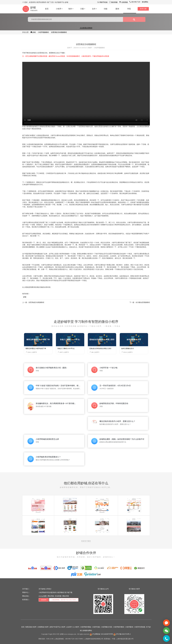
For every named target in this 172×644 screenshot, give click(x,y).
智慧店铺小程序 (31, 627)
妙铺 (33, 7)
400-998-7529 (136, 2)
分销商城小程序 (43, 627)
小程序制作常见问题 (46, 592)
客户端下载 (68, 592)
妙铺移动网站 (87, 631)
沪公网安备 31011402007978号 (101, 634)
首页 (23, 627)
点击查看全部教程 (86, 28)
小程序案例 (129, 627)
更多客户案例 (86, 541)
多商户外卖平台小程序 (57, 627)
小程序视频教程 (43, 32)
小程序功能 (96, 627)
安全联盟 (58, 596)
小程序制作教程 (119, 627)
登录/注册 (143, 9)
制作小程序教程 (59, 592)
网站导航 (51, 596)
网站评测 (66, 596)
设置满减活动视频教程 (36, 302)
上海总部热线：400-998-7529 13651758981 (64, 600)
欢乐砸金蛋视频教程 (143, 302)
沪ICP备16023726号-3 (122, 634)
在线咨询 (44, 600)
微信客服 (114, 2)
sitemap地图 (43, 596)
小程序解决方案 (106, 627)
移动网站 (145, 2)
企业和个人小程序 (73, 627)
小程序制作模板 (85, 627)
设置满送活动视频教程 (59, 32)
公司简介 (48, 589)
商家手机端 (103, 2)
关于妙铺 (42, 589)
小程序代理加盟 (140, 627)
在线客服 (124, 2)
